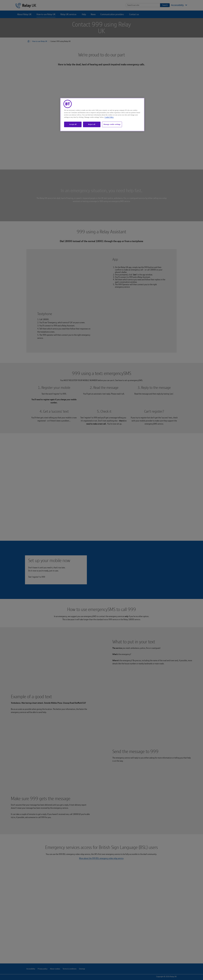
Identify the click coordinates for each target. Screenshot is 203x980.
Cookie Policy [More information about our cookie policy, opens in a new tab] (109, 117)
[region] (102, 115)
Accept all (73, 124)
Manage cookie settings (112, 124)
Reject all (92, 124)
